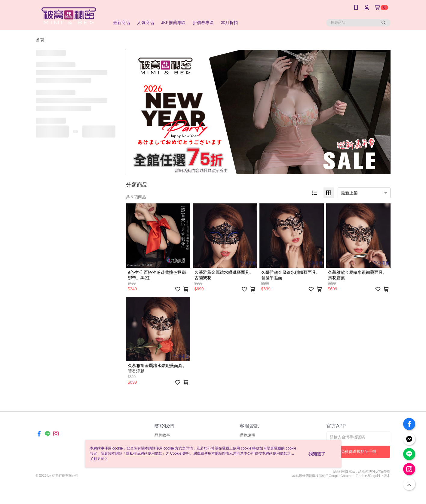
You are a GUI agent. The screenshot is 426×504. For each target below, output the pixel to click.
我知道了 (317, 454)
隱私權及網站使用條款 (144, 453)
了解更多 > (99, 459)
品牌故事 (162, 435)
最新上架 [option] (349, 193)
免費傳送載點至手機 (359, 451)
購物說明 (247, 435)
